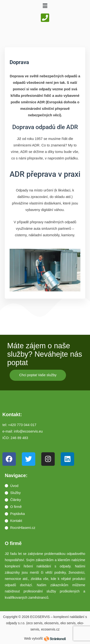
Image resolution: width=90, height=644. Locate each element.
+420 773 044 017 (22, 425)
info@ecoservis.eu (28, 431)
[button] (45, 6)
